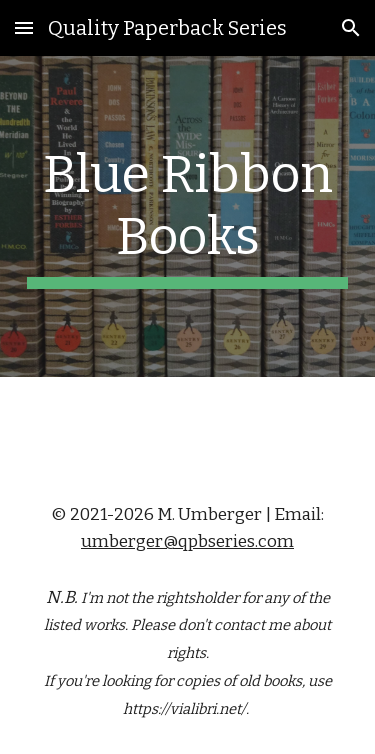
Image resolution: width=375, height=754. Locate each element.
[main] (188, 216)
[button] (24, 27)
